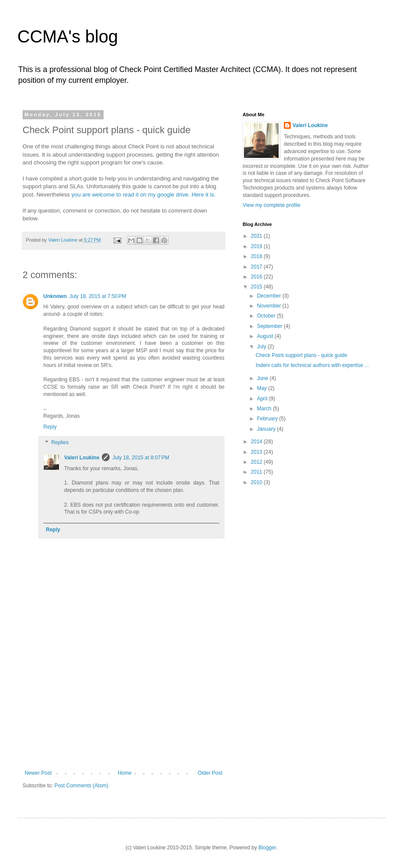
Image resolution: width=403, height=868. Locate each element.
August (266, 336)
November (270, 306)
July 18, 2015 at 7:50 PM (98, 296)
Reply (50, 427)
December (270, 296)
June (263, 378)
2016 (257, 277)
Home (125, 773)
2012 (257, 462)
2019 (257, 246)
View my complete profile (271, 205)
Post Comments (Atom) (81, 786)
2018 (257, 256)
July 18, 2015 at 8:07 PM (141, 458)
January (267, 429)
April (263, 399)
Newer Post (38, 773)
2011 (257, 472)
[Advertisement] (123, 716)
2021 (257, 236)
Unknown (55, 296)
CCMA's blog (68, 36)
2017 (257, 267)
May (263, 388)
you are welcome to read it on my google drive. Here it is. (144, 195)
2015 (257, 287)
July (262, 347)
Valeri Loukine (82, 458)
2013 (257, 452)
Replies (60, 442)
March (265, 409)
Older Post (210, 773)
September (270, 326)
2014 (257, 442)
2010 (257, 482)
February (268, 419)
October (267, 316)
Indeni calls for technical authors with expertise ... (312, 365)
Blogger (267, 848)
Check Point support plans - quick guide (301, 355)
